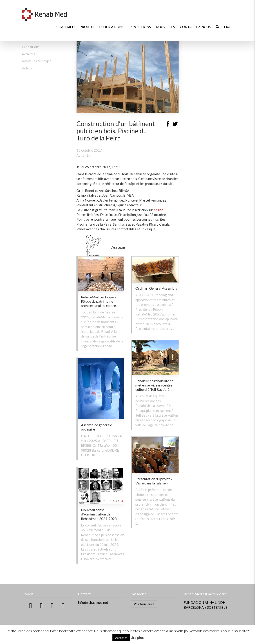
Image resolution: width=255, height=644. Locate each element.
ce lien (159, 210)
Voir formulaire (144, 604)
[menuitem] (227, 27)
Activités (29, 54)
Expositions (140, 27)
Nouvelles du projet (36, 61)
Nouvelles (165, 27)
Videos (27, 68)
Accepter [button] (121, 638)
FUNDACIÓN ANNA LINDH (205, 602)
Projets (87, 27)
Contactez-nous (195, 27)
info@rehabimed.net (93, 602)
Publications (111, 27)
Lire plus (137, 637)
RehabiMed (65, 27)
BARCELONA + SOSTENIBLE (206, 607)
